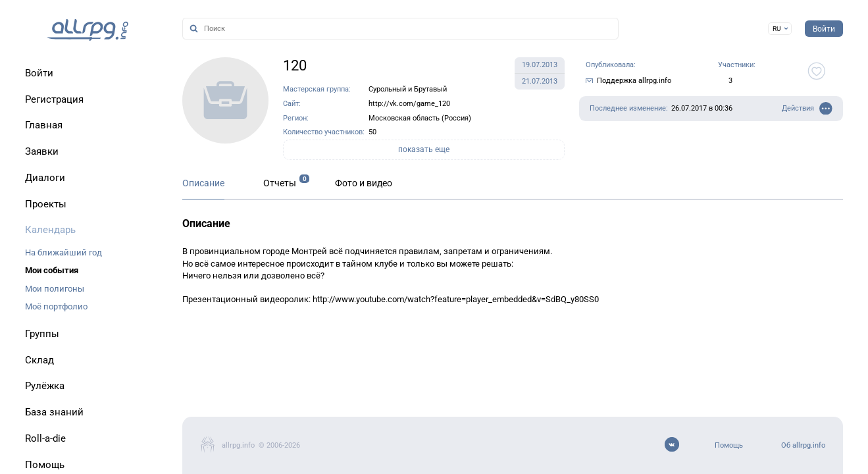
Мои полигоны (55, 289)
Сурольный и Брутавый (408, 89)
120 (295, 66)
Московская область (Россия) (420, 118)
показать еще (424, 149)
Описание (203, 183)
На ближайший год (64, 252)
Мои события (52, 270)
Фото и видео (364, 183)
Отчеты (280, 183)
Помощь (729, 445)
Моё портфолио (56, 306)
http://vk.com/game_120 (409, 104)
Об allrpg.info (803, 445)
